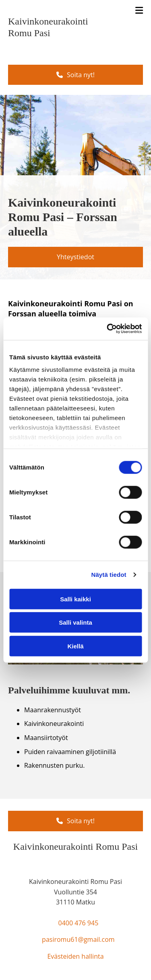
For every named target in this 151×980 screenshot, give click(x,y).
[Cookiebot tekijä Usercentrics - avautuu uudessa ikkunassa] (108, 329)
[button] (75, 75)
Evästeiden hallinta (75, 956)
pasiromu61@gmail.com (78, 939)
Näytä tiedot (109, 575)
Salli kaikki (75, 599)
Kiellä (75, 646)
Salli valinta (75, 622)
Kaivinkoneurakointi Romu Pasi (75, 847)
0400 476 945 (78, 923)
